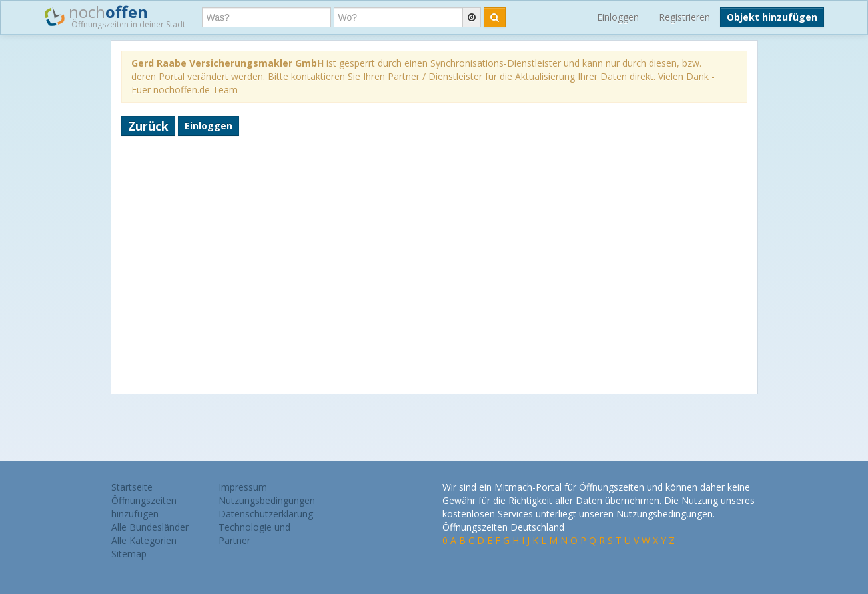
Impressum (243, 487)
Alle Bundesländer (150, 527)
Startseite (132, 487)
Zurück (148, 126)
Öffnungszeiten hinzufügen (144, 507)
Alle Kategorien (144, 540)
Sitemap (129, 554)
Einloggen (618, 17)
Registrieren (684, 17)
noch (115, 16)
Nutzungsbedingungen (267, 500)
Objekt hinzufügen (772, 17)
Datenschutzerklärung (266, 514)
